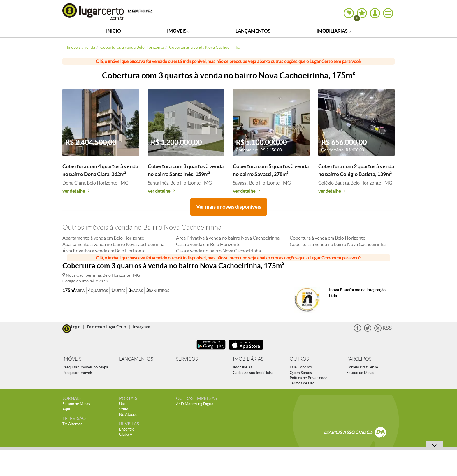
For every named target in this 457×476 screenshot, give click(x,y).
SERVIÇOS (187, 359)
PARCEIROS (359, 359)
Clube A (126, 434)
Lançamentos (253, 31)
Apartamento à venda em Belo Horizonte (103, 238)
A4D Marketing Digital (195, 404)
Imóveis (178, 31)
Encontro (127, 429)
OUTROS (299, 359)
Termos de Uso (302, 383)
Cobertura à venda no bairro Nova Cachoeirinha (338, 244)
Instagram (142, 327)
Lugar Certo (93, 11)
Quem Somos (301, 373)
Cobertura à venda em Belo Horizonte (327, 238)
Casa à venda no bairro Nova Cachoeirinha (218, 251)
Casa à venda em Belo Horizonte (208, 244)
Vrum (124, 409)
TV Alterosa (72, 424)
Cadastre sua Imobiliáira (253, 373)
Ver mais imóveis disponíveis (229, 207)
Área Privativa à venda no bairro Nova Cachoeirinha (228, 238)
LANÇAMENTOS (136, 359)
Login (76, 327)
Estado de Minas (360, 373)
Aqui (66, 409)
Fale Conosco (301, 367)
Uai (122, 404)
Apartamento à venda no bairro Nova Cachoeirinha (113, 244)
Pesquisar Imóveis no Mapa (85, 367)
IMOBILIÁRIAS (248, 359)
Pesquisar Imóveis (78, 373)
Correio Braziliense (362, 367)
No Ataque (128, 415)
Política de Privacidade (309, 378)
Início (114, 31)
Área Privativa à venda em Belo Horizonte (104, 251)
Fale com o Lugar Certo (107, 327)
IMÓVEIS (72, 359)
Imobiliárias (334, 31)
